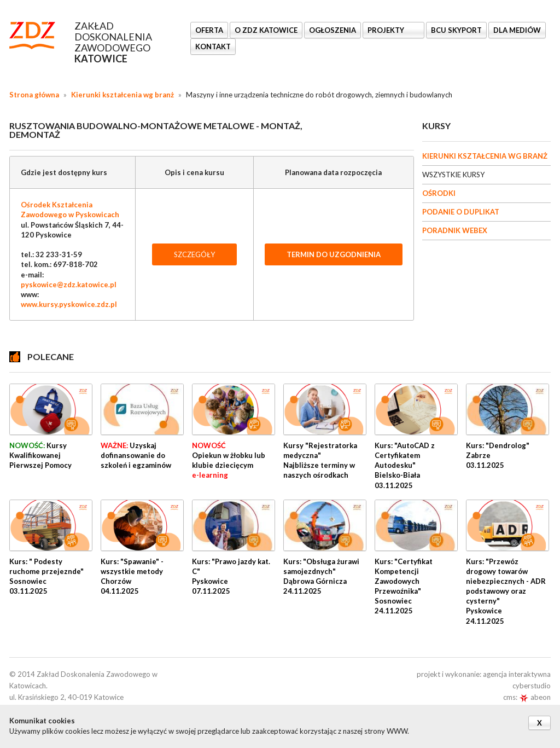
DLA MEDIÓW (517, 30)
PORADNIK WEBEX (455, 230)
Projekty (387, 30)
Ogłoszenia (332, 30)
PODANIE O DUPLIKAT (461, 212)
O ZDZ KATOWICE (266, 30)
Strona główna (34, 95)
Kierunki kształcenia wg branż (122, 95)
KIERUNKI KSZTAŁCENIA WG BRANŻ (485, 156)
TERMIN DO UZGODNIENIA (334, 254)
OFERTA (209, 30)
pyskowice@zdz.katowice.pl (69, 285)
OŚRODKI (439, 193)
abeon (535, 697)
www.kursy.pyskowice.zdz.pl (69, 304)
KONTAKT (213, 47)
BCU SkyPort (456, 30)
